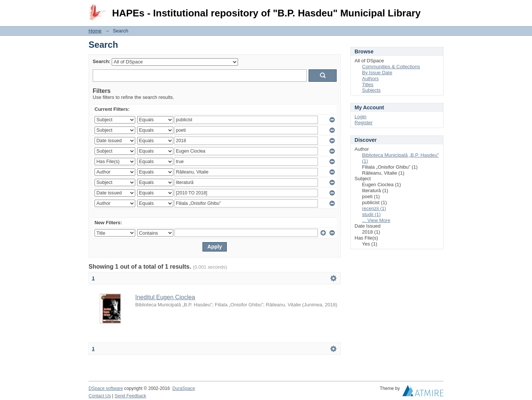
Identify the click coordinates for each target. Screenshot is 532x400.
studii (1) (371, 214)
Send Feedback (131, 396)
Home (95, 31)
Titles (368, 85)
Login (437, 9)
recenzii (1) (374, 208)
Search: (102, 61)
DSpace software (106, 388)
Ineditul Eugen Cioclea (165, 297)
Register (364, 123)
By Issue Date (377, 73)
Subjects (371, 90)
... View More (376, 220)
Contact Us (100, 396)
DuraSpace (183, 388)
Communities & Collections (391, 67)
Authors (370, 79)
